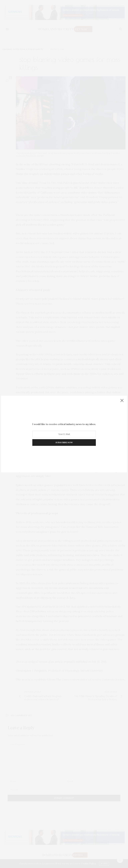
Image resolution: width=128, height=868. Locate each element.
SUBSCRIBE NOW (64, 442)
